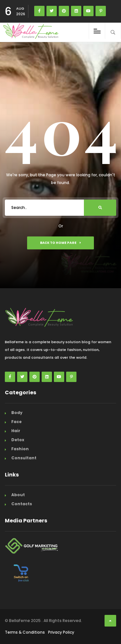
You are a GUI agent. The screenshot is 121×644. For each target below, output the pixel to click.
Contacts (22, 504)
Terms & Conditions (25, 632)
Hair (16, 431)
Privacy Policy (61, 632)
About (18, 495)
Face (16, 422)
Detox (18, 440)
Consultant (24, 458)
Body (17, 413)
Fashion (20, 449)
